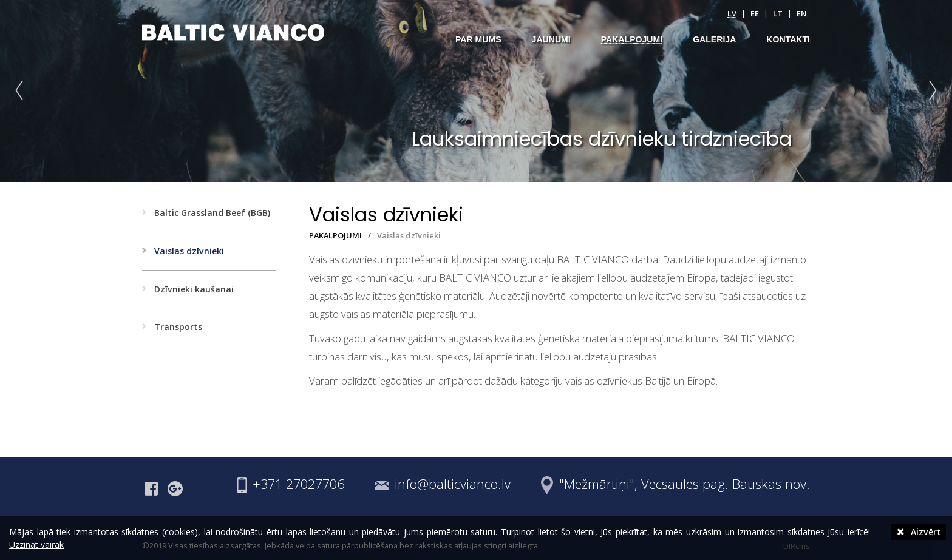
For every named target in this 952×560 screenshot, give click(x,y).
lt (778, 13)
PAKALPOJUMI (632, 39)
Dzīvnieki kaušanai (194, 289)
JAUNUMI (551, 39)
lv (732, 13)
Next (930, 91)
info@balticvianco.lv (453, 484)
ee (755, 13)
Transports (178, 327)
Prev (22, 91)
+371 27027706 (298, 484)
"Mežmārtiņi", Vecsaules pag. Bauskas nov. (685, 484)
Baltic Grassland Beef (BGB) (212, 213)
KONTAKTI (788, 39)
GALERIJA (714, 39)
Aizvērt (918, 532)
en (802, 13)
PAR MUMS (478, 39)
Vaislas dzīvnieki (189, 251)
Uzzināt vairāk (36, 545)
